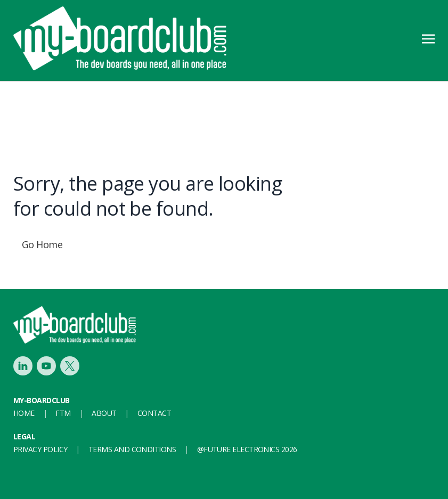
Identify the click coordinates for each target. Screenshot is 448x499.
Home (24, 413)
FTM (63, 413)
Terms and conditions (132, 449)
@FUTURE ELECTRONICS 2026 (247, 449)
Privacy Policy (40, 449)
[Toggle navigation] (428, 38)
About (104, 413)
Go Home (42, 244)
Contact (154, 413)
